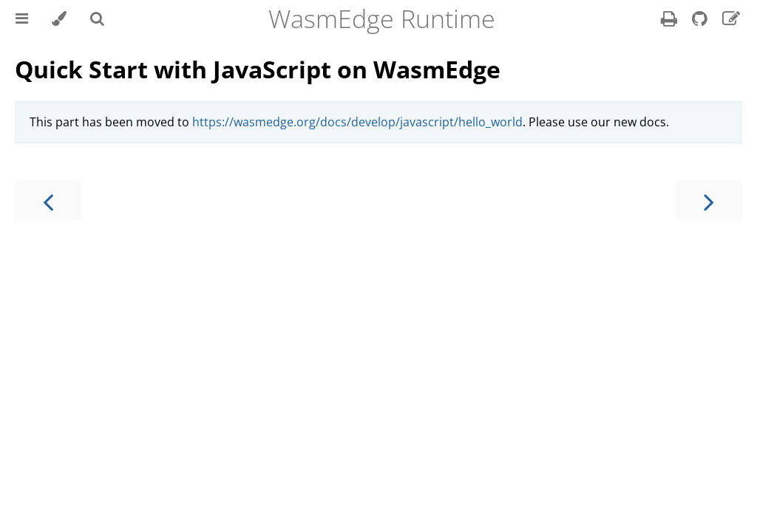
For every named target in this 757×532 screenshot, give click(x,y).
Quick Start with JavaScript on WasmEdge (258, 69)
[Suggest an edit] (731, 21)
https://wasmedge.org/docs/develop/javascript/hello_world (357, 122)
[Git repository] (701, 21)
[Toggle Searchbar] (97, 18)
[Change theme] (59, 18)
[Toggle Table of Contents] (22, 18)
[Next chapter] (709, 201)
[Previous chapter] (48, 201)
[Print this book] (671, 21)
